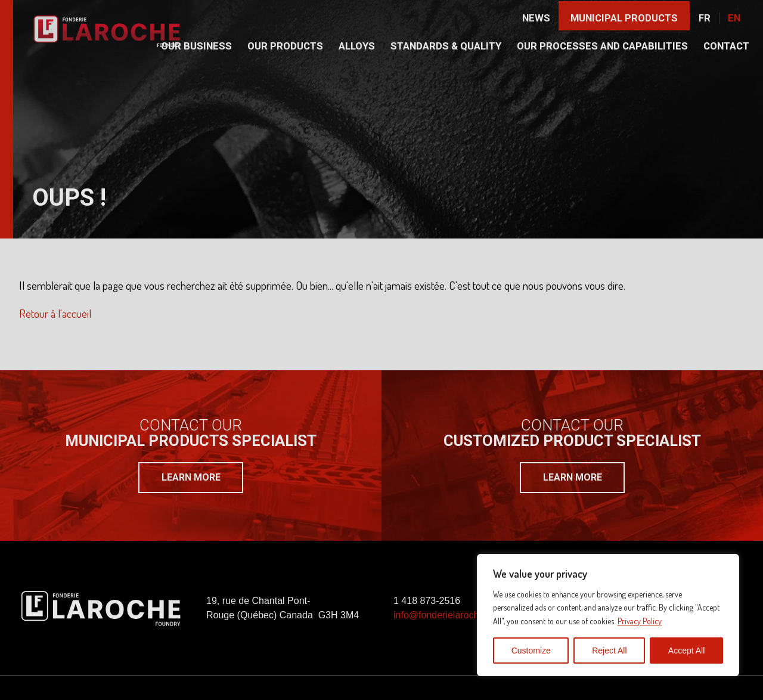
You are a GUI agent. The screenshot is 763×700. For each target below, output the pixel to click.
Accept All (686, 651)
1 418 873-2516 (427, 601)
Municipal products (624, 18)
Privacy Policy (640, 621)
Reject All (609, 651)
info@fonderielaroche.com (449, 615)
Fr (705, 18)
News (536, 18)
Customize (531, 651)
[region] (608, 615)
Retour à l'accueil (55, 313)
